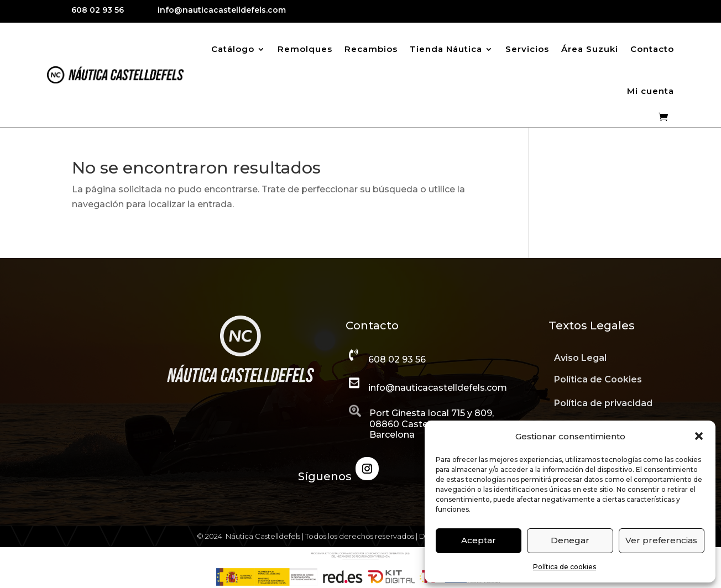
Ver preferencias (661, 540)
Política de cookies (565, 567)
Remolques (305, 49)
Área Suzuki (590, 49)
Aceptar (479, 540)
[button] (699, 436)
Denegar (570, 540)
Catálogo (233, 49)
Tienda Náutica (446, 49)
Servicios (527, 49)
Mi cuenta (651, 91)
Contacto (652, 49)
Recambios (371, 49)
